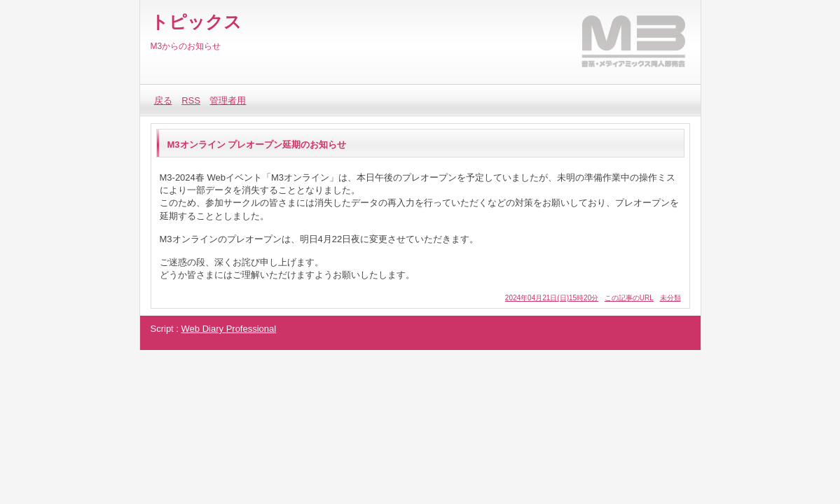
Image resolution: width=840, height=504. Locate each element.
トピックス (196, 22)
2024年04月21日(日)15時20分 (552, 298)
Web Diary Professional (229, 329)
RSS (191, 100)
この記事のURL (629, 298)
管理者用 (228, 100)
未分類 (670, 298)
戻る (163, 100)
